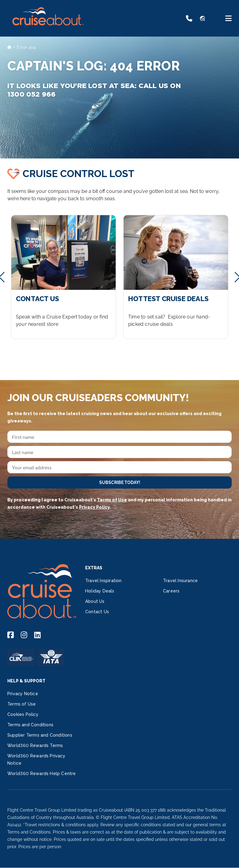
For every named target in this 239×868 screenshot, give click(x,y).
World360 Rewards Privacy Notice (36, 759)
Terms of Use (112, 500)
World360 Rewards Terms (35, 745)
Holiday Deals (100, 591)
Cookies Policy (23, 714)
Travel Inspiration (103, 581)
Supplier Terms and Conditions (40, 735)
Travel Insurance (180, 581)
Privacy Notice (23, 694)
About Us (95, 601)
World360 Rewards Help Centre (42, 774)
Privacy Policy (94, 507)
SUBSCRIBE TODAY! (120, 482)
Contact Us (97, 612)
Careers (171, 591)
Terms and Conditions (30, 725)
